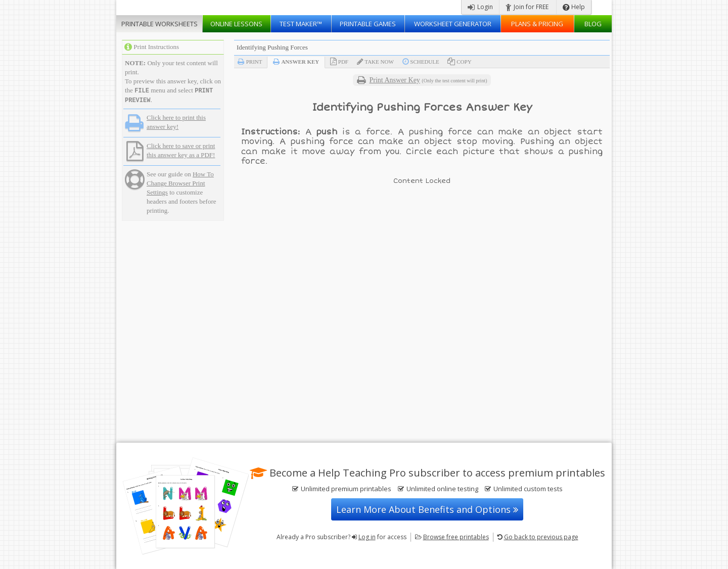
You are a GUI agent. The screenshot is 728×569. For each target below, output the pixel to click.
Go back (541, 537)
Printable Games (368, 24)
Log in (367, 537)
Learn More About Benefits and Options (427, 509)
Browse (456, 537)
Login (480, 7)
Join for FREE (527, 7)
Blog (593, 24)
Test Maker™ (301, 24)
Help (574, 7)
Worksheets (160, 24)
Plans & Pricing (537, 24)
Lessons (236, 24)
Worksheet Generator (453, 24)
